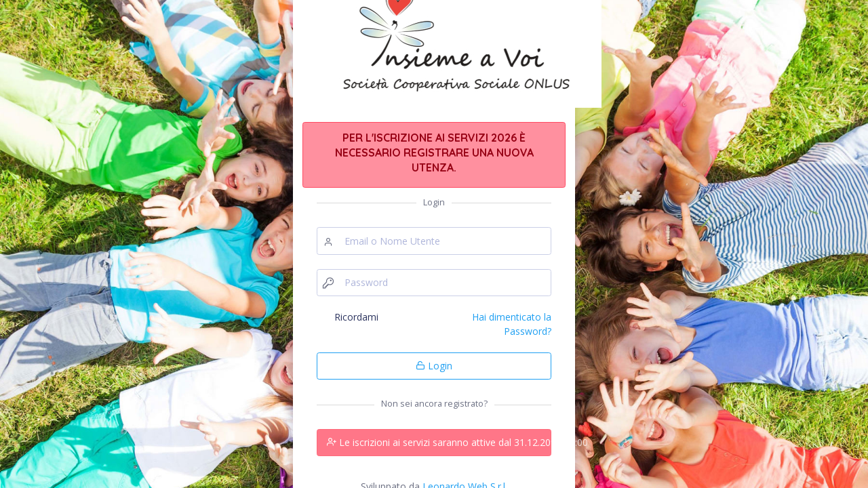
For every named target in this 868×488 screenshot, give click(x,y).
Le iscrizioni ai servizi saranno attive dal (439, 442)
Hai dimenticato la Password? (512, 324)
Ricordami (356, 317)
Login (434, 366)
